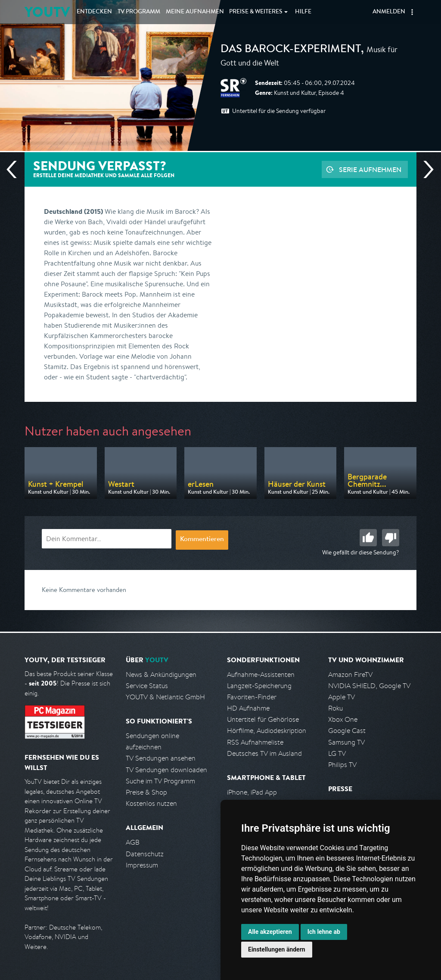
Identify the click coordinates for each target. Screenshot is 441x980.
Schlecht (391, 538)
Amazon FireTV (350, 675)
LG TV (337, 753)
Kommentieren (202, 540)
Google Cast (347, 731)
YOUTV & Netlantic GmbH (165, 697)
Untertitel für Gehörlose (263, 719)
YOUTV (47, 12)
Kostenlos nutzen (151, 803)
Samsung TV (346, 742)
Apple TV (342, 697)
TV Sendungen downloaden (166, 770)
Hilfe (303, 12)
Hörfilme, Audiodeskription (267, 731)
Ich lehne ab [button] (324, 932)
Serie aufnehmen (370, 169)
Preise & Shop (146, 792)
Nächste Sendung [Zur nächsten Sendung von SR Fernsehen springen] (425, 169)
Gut (368, 538)
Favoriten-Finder (252, 697)
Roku (335, 708)
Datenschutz (145, 854)
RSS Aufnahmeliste (255, 742)
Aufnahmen (195, 12)
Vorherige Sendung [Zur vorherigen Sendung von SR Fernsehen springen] (15, 169)
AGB (133, 842)
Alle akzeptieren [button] (270, 932)
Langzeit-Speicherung (259, 686)
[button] (412, 12)
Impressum (142, 865)
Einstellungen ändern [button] (277, 949)
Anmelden (389, 12)
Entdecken (94, 12)
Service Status (147, 686)
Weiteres (256, 12)
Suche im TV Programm (160, 781)
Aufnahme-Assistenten (261, 675)
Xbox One (343, 719)
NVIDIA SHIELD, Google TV (369, 686)
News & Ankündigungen (161, 675)
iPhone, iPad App (252, 792)
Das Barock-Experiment (291, 50)
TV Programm (139, 12)
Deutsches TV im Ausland (264, 753)
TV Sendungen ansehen (161, 758)
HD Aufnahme (248, 708)
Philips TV (342, 765)
